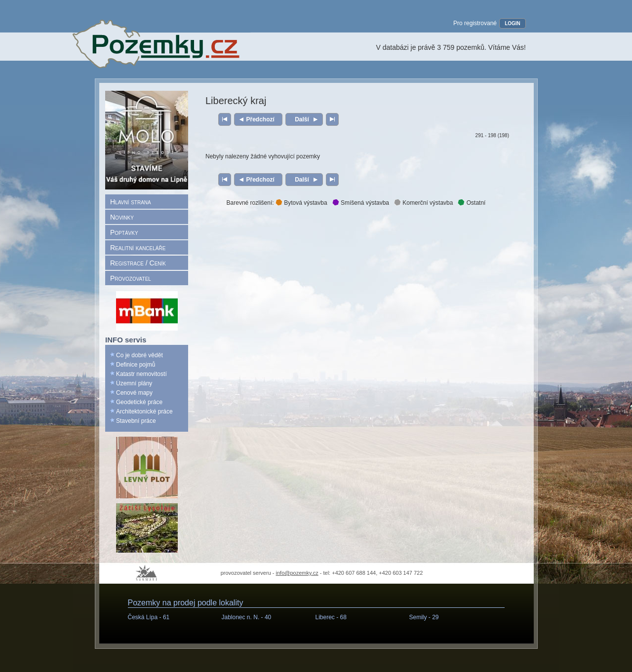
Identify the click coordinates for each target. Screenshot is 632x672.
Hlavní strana (131, 202)
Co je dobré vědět (139, 355)
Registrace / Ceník (138, 263)
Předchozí (260, 119)
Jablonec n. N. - (247, 617)
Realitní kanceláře (138, 248)
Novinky (122, 217)
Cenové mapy (134, 393)
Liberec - (331, 617)
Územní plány (134, 383)
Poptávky (124, 232)
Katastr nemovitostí (141, 374)
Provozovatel (131, 278)
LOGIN (513, 23)
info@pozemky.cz (297, 573)
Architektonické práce (144, 411)
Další (302, 119)
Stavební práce (136, 421)
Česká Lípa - (149, 617)
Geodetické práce (139, 402)
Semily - (424, 617)
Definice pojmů (136, 365)
